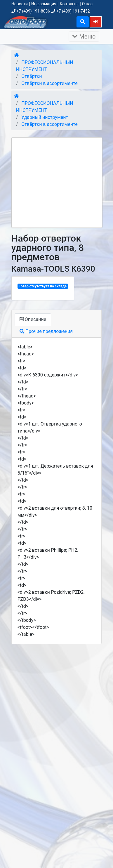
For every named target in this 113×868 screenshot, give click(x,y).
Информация (44, 4)
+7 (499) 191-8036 (31, 11)
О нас (87, 4)
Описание (33, 319)
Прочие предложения (46, 331)
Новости (20, 4)
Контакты (69, 4)
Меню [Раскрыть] (84, 37)
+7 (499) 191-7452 (70, 11)
